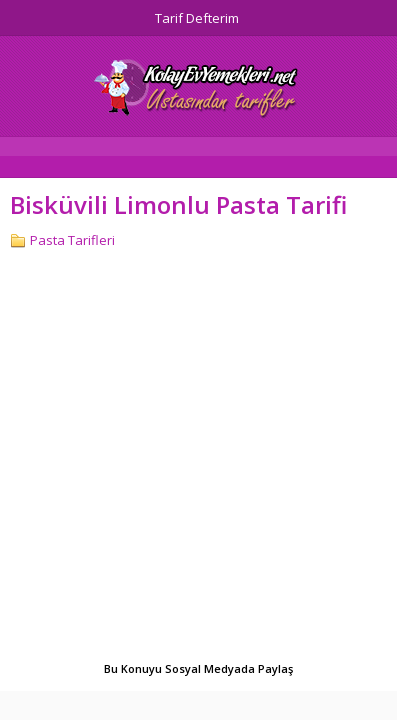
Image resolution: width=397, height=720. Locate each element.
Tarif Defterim (197, 18)
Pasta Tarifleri (72, 240)
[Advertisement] (198, 457)
